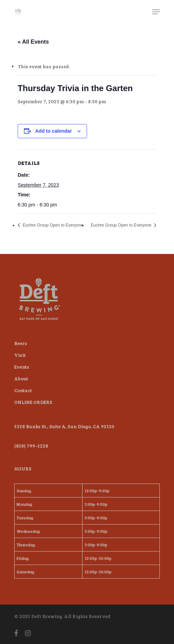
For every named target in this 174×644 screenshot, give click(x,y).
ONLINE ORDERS (33, 402)
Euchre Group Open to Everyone (52, 225)
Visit (20, 355)
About (21, 378)
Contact (23, 390)
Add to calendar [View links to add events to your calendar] (53, 131)
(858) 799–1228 (31, 446)
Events (22, 367)
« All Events (33, 42)
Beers (21, 343)
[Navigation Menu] (156, 12)
